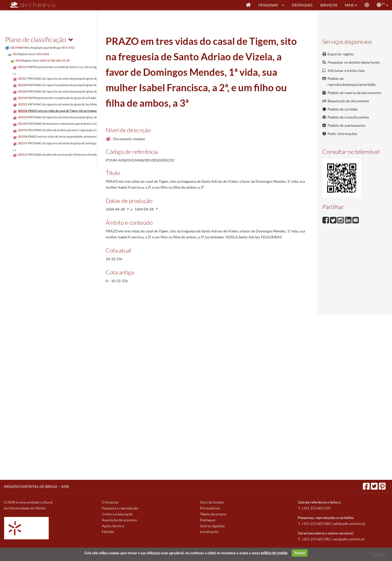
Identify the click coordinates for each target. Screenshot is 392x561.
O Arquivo (110, 502)
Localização (209, 531)
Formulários (210, 508)
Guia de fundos (212, 502)
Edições (108, 531)
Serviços (329, 5)
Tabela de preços (213, 514)
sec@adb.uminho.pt (349, 539)
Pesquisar (268, 5)
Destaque (208, 520)
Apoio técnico (113, 526)
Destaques (302, 5)
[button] (285, 5)
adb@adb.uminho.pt (349, 524)
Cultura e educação (117, 514)
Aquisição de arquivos (119, 520)
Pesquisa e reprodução (120, 508)
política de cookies (274, 553)
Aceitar (300, 553)
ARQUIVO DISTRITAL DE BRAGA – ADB (36, 486)
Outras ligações (212, 526)
